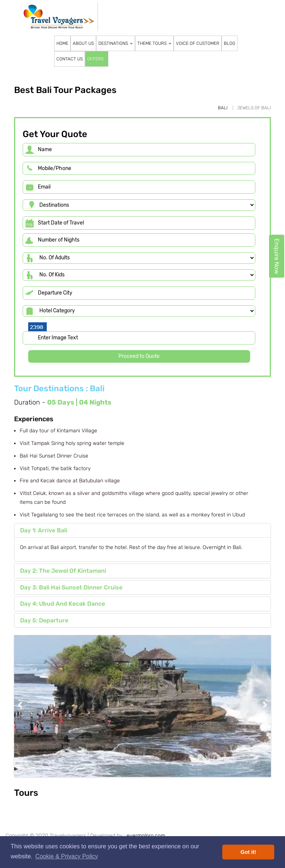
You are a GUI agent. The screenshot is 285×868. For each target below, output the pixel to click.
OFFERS (95, 59)
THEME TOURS (154, 43)
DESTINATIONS (116, 43)
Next (260, 705)
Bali (223, 108)
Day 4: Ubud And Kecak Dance (63, 604)
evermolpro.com (146, 836)
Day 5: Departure (44, 620)
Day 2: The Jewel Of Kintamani (63, 571)
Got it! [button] (248, 852)
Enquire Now (277, 256)
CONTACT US (70, 59)
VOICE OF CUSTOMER (198, 43)
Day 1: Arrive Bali (44, 530)
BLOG (230, 43)
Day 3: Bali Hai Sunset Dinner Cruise (71, 587)
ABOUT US (83, 43)
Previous (25, 705)
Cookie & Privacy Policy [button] (67, 856)
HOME (62, 43)
